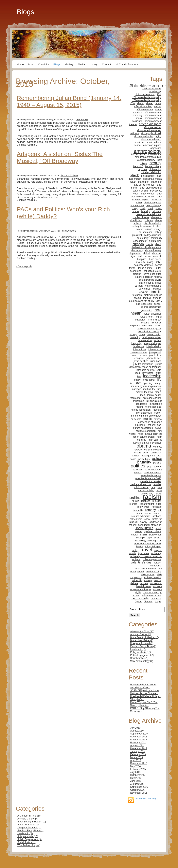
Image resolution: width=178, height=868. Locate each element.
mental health (154, 395)
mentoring (135, 398)
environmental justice (150, 283)
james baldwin (139, 355)
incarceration (145, 340)
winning (148, 580)
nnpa (141, 434)
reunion (133, 504)
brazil (151, 208)
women (144, 583)
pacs (146, 453)
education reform (152, 271)
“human (148, 602)
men (142, 395)
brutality (146, 211)
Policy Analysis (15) (141, 652)
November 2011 (139, 737)
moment (157, 410)
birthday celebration (151, 172)
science (157, 513)
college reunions (153, 235)
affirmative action (143, 106)
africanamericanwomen (149, 130)
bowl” (143, 208)
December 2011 (139, 740)
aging (159, 136)
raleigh (135, 501)
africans (134, 133)
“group (139, 602)
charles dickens (141, 217)
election (137, 274)
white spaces (147, 575)
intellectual (139, 346)
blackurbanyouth (153, 203)
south (159, 528)
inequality (137, 343)
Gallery (69, 64)
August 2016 (137, 784)
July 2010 (135, 728)
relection (157, 501)
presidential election (140, 484)
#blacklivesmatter (148, 86)
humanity (135, 337)
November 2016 (139, 793)
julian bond (156, 361)
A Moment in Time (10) (142, 632)
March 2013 (137, 757)
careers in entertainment (149, 214)
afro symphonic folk (151, 133)
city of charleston (152, 223)
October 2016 (138, 790)
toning (135, 550)
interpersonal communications (146, 351)
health (136, 313)
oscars (138, 453)
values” (158, 563)
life (159, 380)
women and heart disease (149, 585)
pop (149, 467)
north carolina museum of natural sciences (147, 441)
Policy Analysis (68, 231)
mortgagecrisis (144, 413)
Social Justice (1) (139, 658)
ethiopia (139, 286)
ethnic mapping (153, 286)
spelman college (153, 531)
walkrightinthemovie (145, 569)
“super (158, 602)
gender (158, 304)
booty (135, 208)
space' (139, 531)
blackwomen (137, 206)
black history (148, 176)
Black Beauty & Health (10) (145, 637)
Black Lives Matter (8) (142, 640)
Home (20, 64)
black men (144, 182)
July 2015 (135, 772)
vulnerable (156, 566)
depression (135, 253)
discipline (142, 259)
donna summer (145, 268)
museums (136, 419)
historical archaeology (150, 332)
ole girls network (153, 450)
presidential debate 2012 (148, 478)
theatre (139, 547)
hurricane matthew (152, 337)
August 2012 (137, 746)
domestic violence (143, 265)
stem (143, 534)
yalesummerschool (151, 595)
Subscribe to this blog (145, 798)
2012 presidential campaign (147, 97)
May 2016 (136, 778)
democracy (137, 250)
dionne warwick (153, 256)
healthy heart (146, 317)
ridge (159, 504)
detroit (147, 253)
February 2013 (138, 754)
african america (145, 109)
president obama (153, 473)
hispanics (156, 323)
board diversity (154, 206)
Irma (31, 64)
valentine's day (141, 562)
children (149, 220)
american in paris (152, 145)
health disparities (152, 314)
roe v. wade (143, 507)
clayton (139, 229)
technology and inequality (148, 541)
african (158, 106)
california (157, 211)
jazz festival (155, 355)
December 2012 (139, 748)
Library (94, 64)
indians (158, 340)
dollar (159, 262)
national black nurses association (148, 427)
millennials (139, 401)
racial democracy (151, 492)
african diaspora (150, 124)
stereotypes (155, 535)
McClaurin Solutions (127, 64)
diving (150, 262)
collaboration (146, 232)
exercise (157, 289)
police (133, 459)
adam (158, 103)
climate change (153, 229)
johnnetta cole (154, 358)
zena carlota (140, 598)
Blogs (26, 12)
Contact (107, 64)
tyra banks (144, 553)
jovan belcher (141, 361)
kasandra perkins (145, 370)
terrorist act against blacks (148, 544)
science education (141, 516)
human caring (154, 334)
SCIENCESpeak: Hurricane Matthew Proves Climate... (145, 692)
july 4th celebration (143, 364)
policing (157, 463)
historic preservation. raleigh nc (149, 327)
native (158, 428)
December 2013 (139, 763)
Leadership (82, 120)
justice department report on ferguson (146, 366)
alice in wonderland (151, 139)
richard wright (147, 504)
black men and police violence (148, 183)
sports (135, 535)
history (133, 334)
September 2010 (139, 734)
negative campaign (146, 431)
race (153, 487)
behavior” (138, 166)
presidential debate (151, 476)
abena (140, 103)
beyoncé (142, 169)
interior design (154, 346)
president (138, 470)
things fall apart (153, 547)
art (133, 154)
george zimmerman (151, 307)
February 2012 (138, 743)
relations (146, 501)
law (139, 377)
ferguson (137, 295)
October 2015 (138, 775)
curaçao (138, 244)
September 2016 (139, 787)
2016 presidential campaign (147, 100)
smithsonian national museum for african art (145, 524)
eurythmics (145, 289)
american (139, 142)
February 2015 (138, 769)
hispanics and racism (141, 326)
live (132, 383)
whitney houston (153, 577)
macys (158, 383)
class (159, 226)
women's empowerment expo (146, 588)
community (143, 238)
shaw (147, 519)
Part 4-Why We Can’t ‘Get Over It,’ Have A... (144, 704)
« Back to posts (24, 266)
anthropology (148, 151)
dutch (159, 268)
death (158, 244)
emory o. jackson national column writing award (149, 278)
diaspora (157, 253)
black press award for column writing (147, 189)
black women (148, 194)
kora (159, 370)
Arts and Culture (69, 176)
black (134, 175)
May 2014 (136, 766)
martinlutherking (144, 392)
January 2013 (138, 751)
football (147, 298)
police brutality (150, 460)
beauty (155, 163)
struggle (141, 538)
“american (156, 599)
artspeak (141, 154)
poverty (158, 467)
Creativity (43, 64)
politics (138, 466)
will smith (137, 580)
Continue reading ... (27, 145)
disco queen (155, 259)
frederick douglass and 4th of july (146, 299)
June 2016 (136, 781)
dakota (150, 244)
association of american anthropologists (149, 156)
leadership (152, 376)
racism (152, 497)
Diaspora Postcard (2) (142, 643)
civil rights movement (143, 226)
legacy (137, 380)
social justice (144, 528)
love (138, 383)
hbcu (158, 310)
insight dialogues (153, 343)
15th (159, 94)
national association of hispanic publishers (148, 422)
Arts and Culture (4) (141, 634)
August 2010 (137, 731)
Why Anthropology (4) (142, 661)
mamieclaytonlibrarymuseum (146, 386)
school (148, 513)
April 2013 (136, 760)
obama (144, 446)
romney (151, 510)
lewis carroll (149, 380)
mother (158, 413)
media (158, 392)
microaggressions (152, 398)
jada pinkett (155, 352)
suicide (158, 538)
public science (141, 487)
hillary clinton (155, 320)
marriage (136, 389)
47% (132, 103)
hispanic (145, 323)
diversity (141, 262)
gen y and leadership (149, 302)
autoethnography (146, 160)
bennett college (153, 166)
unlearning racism (152, 559)
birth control (155, 169)
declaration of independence (146, 247)
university (156, 553)
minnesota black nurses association (147, 408)
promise (157, 484)
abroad (149, 103)
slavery (144, 522)
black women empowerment (147, 195)
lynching (148, 383)
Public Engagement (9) (142, 655)
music (148, 419)
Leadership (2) (138, 649)
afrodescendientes (144, 136)
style (149, 538)
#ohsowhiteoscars (145, 94)
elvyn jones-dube (152, 274)
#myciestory (155, 92)
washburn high (154, 572)
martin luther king (152, 389)
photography (148, 456)
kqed (137, 373)
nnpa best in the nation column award (147, 435)
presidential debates (151, 481)
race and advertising (150, 489)
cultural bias (155, 241)
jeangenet (139, 358)
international (140, 349)
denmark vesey (153, 250)
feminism (144, 292)
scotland (157, 516)
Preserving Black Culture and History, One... (143, 686)
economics (136, 271)
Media (81, 64)
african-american (153, 127)
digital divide (136, 256)
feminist (156, 292)
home (142, 334)
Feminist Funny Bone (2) (143, 646)
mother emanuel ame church (146, 416)
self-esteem (136, 519)
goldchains (147, 310)
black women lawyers (147, 198)
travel (146, 550)
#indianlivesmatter (152, 89)
